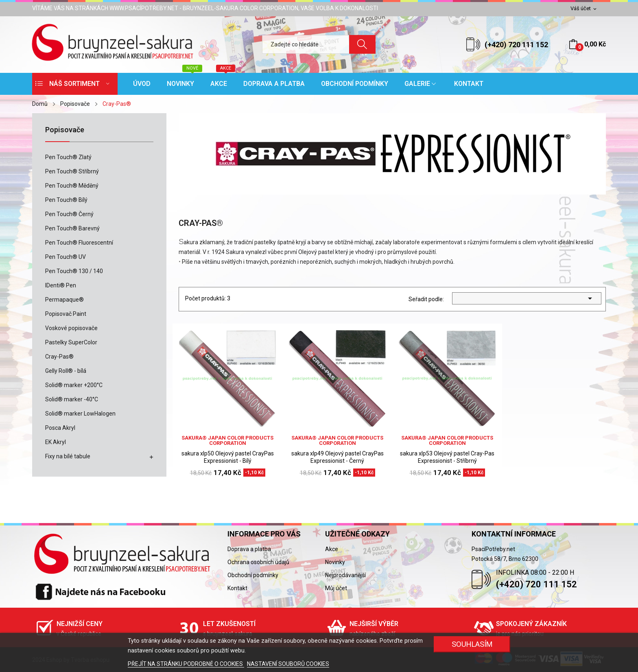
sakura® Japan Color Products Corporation (227, 440)
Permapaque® (64, 300)
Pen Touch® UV (66, 257)
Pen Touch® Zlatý (68, 157)
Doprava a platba (249, 549)
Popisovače (65, 130)
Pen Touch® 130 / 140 (74, 271)
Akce (332, 549)
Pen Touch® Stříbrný (72, 171)
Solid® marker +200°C (74, 385)
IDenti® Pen (61, 285)
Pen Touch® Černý (69, 214)
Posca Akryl (60, 428)
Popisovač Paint (66, 314)
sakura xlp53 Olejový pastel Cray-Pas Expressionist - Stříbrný (447, 457)
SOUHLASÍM (472, 644)
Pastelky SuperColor (71, 342)
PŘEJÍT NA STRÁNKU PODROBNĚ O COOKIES (186, 664)
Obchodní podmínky (253, 575)
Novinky (335, 562)
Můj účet (336, 588)
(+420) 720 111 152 (516, 45)
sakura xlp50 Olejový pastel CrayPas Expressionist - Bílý (228, 457)
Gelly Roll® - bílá (66, 371)
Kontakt (237, 588)
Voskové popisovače (71, 328)
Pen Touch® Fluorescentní (79, 243)
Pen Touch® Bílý (66, 200)
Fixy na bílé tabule (68, 456)
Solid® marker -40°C (72, 399)
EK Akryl (56, 442)
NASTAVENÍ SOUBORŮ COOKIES (288, 664)
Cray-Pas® (59, 357)
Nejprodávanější (345, 575)
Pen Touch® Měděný (72, 186)
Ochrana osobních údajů (258, 562)
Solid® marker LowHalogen (80, 414)
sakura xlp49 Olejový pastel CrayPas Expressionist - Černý (338, 457)
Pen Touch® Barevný (72, 228)
